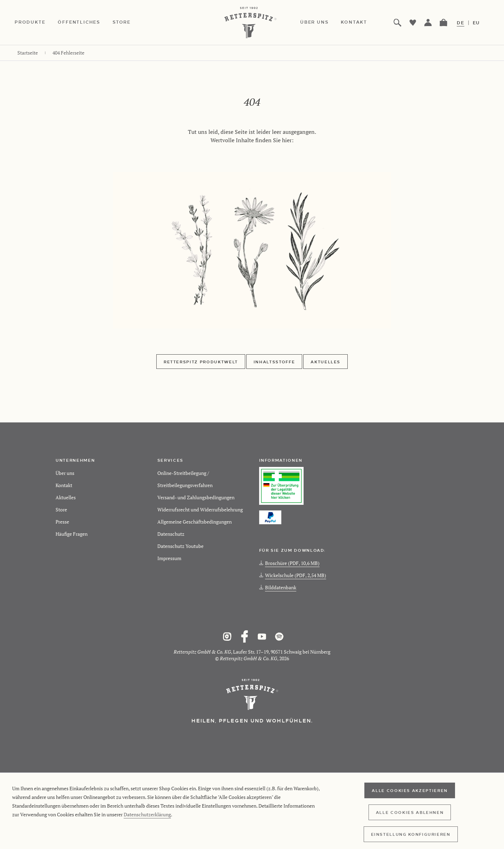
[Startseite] (28, 53)
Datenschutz (171, 534)
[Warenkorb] (444, 23)
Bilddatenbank (278, 587)
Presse (62, 522)
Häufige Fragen (72, 534)
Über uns (65, 473)
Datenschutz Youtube (180, 546)
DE (461, 23)
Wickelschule (293, 575)
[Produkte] (36, 23)
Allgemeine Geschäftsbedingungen (195, 522)
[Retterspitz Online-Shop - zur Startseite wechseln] (252, 23)
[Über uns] (320, 23)
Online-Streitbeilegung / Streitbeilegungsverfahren (185, 479)
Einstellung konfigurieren (411, 834)
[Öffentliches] (85, 23)
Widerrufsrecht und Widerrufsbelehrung (200, 510)
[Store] (128, 23)
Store (61, 510)
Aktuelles (325, 362)
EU (477, 23)
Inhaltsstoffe (274, 362)
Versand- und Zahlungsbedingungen (196, 497)
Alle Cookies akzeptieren (410, 790)
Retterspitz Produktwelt (201, 362)
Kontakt (64, 485)
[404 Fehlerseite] (68, 53)
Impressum (169, 558)
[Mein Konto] (428, 23)
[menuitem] (36, 23)
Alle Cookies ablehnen (410, 812)
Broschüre (289, 563)
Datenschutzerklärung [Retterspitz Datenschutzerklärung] (147, 814)
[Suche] (398, 23)
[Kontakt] (360, 23)
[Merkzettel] (413, 23)
